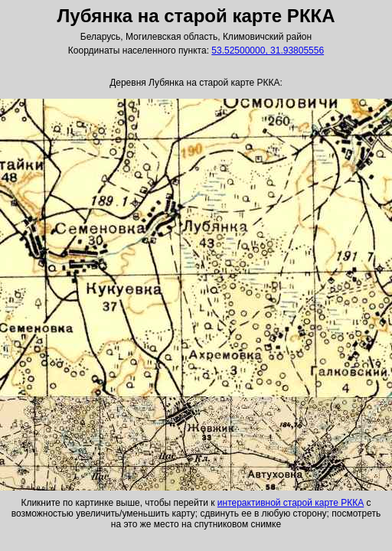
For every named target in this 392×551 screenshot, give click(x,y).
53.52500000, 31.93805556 (268, 51)
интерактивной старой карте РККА (291, 503)
